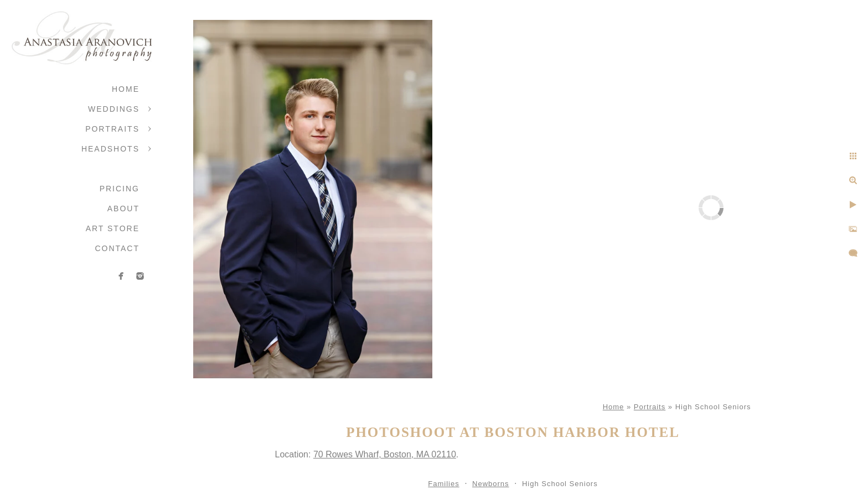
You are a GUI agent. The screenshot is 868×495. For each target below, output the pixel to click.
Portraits (112, 129)
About (123, 209)
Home (126, 89)
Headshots (110, 149)
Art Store (113, 228)
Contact (117, 248)
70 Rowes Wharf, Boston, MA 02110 (385, 454)
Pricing (120, 189)
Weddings (114, 109)
